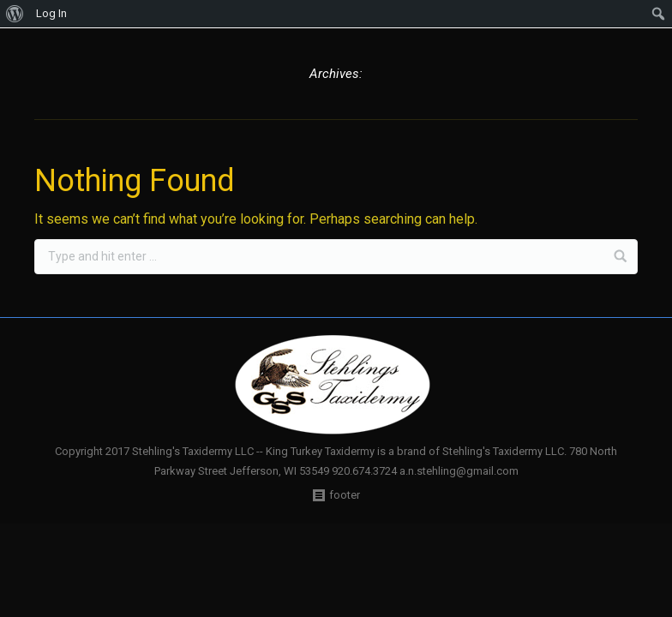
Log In (51, 13)
